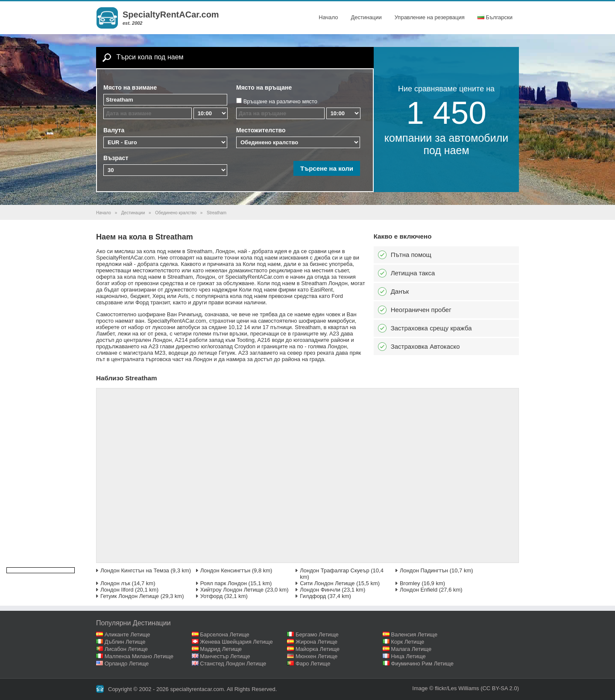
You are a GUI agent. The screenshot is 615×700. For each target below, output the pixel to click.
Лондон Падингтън (424, 570)
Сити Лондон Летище (327, 583)
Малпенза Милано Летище (139, 656)
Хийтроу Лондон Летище (232, 590)
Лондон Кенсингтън (225, 570)
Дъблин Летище (125, 642)
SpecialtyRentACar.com (171, 15)
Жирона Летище (316, 642)
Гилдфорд (313, 596)
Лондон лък (115, 583)
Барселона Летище (225, 634)
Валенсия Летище (414, 634)
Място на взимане (130, 87)
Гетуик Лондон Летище (130, 596)
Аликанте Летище (127, 634)
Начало (328, 17)
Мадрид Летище (221, 649)
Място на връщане (264, 87)
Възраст (116, 158)
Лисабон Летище (126, 649)
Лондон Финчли (320, 590)
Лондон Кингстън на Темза (135, 570)
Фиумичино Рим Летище (423, 664)
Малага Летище (411, 649)
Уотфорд (212, 596)
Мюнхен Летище (316, 656)
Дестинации (366, 17)
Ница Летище (409, 656)
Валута (114, 130)
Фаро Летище (313, 664)
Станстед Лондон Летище (233, 664)
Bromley (410, 583)
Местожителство (261, 130)
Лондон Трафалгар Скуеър (334, 570)
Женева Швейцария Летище (236, 642)
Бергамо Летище (317, 634)
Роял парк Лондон (224, 583)
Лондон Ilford (117, 590)
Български (495, 17)
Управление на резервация (430, 17)
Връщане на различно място (280, 101)
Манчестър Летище (225, 656)
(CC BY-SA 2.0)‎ (500, 688)
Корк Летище (408, 642)
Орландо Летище (127, 664)
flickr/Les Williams (457, 688)
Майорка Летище (318, 649)
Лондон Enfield (419, 590)
